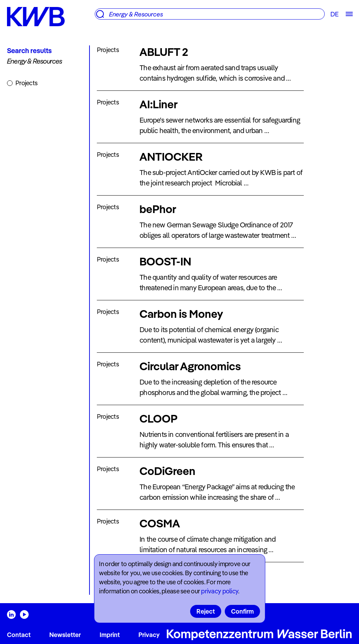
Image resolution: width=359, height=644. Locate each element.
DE (334, 14)
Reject (206, 611)
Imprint (110, 635)
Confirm (242, 611)
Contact (19, 635)
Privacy (149, 635)
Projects (26, 83)
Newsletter (65, 635)
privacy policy (220, 591)
